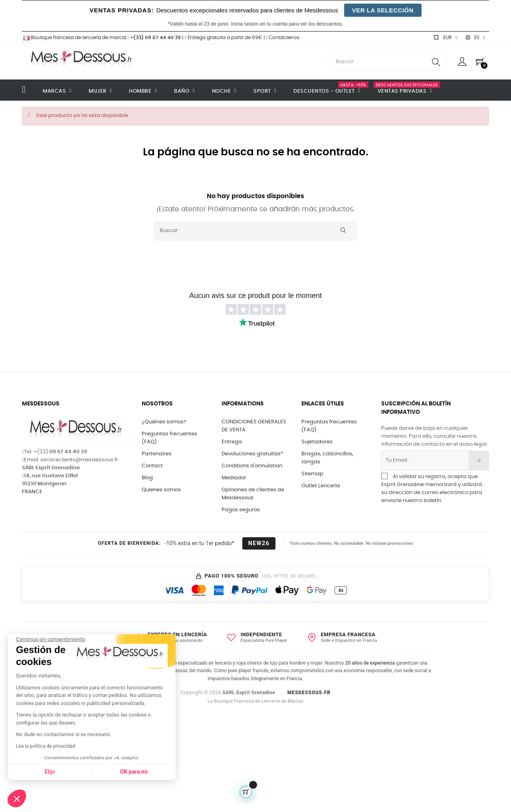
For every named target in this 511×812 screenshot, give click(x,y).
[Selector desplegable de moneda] (445, 38)
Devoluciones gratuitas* (252, 454)
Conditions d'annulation (252, 466)
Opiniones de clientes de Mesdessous (253, 494)
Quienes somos (161, 490)
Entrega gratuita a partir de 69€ (223, 38)
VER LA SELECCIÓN (383, 10)
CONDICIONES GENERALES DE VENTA (254, 426)
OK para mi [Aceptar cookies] (112, 772)
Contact (152, 466)
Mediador (234, 478)
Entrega (232, 442)
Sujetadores (317, 442)
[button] (17, 798)
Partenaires (157, 454)
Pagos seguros (241, 510)
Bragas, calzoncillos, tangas (327, 458)
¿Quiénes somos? (164, 422)
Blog (147, 478)
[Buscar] (255, 231)
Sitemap (312, 474)
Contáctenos (283, 38)
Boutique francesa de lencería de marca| (75, 38)
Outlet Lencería (321, 486)
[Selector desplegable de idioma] (475, 38)
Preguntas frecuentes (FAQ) (169, 438)
